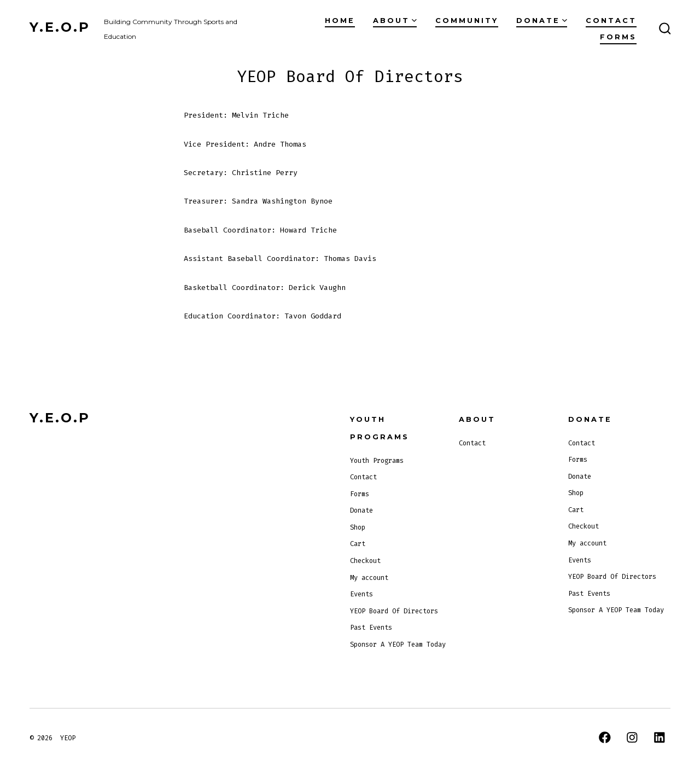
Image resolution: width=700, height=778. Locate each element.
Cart (358, 544)
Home (340, 21)
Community (467, 21)
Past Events (371, 628)
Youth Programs (377, 461)
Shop (358, 527)
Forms (618, 37)
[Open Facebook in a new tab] (605, 738)
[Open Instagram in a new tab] (632, 738)
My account (369, 578)
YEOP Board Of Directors (394, 611)
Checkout (365, 561)
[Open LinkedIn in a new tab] (660, 738)
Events (361, 594)
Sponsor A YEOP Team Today (398, 645)
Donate (542, 21)
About (395, 21)
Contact (611, 21)
